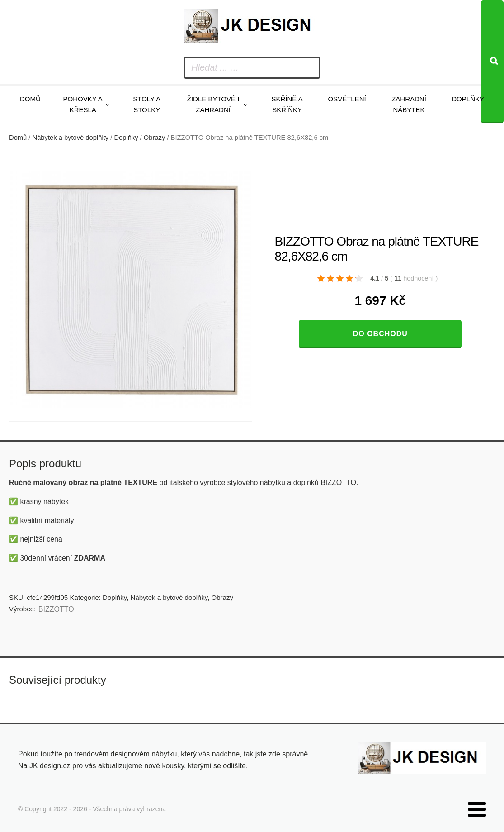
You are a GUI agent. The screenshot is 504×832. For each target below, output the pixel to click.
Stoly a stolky (147, 104)
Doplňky (468, 99)
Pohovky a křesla (83, 104)
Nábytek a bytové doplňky (71, 138)
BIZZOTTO (56, 609)
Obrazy (154, 138)
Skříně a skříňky (287, 104)
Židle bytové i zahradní (213, 104)
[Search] (492, 62)
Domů (30, 99)
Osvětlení (347, 99)
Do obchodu (380, 334)
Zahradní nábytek (409, 104)
